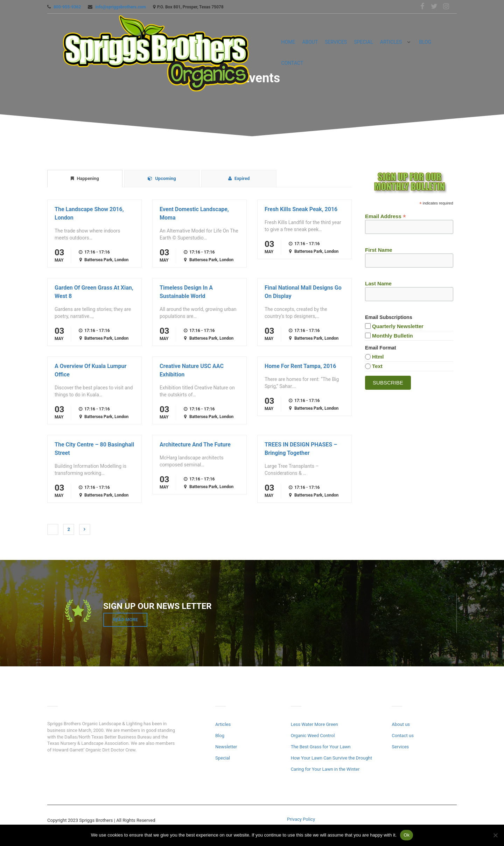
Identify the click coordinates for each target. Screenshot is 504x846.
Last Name (378, 283)
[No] (495, 835)
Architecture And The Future (195, 445)
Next (85, 529)
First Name (379, 250)
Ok (407, 835)
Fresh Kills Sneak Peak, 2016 (301, 209)
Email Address (386, 216)
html (378, 357)
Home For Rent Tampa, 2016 (300, 366)
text (377, 366)
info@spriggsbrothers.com (121, 7)
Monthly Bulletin (393, 336)
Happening (85, 178)
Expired (239, 178)
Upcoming (162, 178)
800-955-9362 (67, 7)
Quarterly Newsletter (398, 326)
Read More (125, 620)
